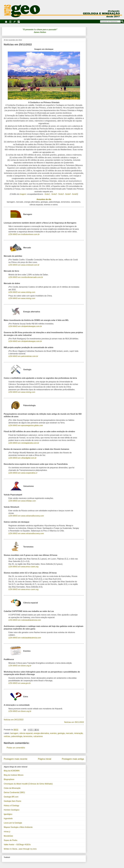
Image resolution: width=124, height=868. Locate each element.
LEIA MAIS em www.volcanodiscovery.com (26, 516)
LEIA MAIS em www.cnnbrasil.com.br (24, 265)
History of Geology (11, 806)
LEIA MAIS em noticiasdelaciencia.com (25, 620)
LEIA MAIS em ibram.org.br (20, 666)
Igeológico (8, 814)
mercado (69, 733)
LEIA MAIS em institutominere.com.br (24, 234)
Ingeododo (8, 818)
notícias (7, 736)
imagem (23, 194)
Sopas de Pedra (10, 840)
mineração (78, 733)
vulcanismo (38, 736)
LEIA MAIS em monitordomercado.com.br (26, 277)
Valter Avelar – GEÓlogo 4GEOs (17, 845)
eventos (53, 733)
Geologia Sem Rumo (12, 801)
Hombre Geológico (12, 810)
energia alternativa (41, 733)
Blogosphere (9, 779)
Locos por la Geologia (13, 823)
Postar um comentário (16, 748)
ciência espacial (26, 733)
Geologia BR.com (11, 797)
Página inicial (45, 759)
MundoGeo (8, 836)
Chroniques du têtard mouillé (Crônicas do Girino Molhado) (28, 784)
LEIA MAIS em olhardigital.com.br (22, 458)
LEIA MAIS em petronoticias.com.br (23, 356)
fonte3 (61, 194)
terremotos (28, 736)
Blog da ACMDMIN (12, 771)
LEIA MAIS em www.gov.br (20, 683)
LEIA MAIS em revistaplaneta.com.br (24, 443)
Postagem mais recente (16, 759)
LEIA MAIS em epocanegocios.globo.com (26, 425)
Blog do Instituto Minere (14, 775)
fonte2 (54, 194)
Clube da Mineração (12, 788)
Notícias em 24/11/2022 (14, 720)
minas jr (7, 832)
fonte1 (47, 194)
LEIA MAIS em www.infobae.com (22, 501)
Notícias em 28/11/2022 (74, 722)
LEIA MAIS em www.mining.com (22, 292)
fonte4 (68, 194)
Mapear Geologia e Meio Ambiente (18, 827)
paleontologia (17, 736)
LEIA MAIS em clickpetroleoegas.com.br (25, 326)
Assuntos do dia (44, 199)
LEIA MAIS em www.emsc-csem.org (23, 567)
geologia (61, 733)
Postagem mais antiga (73, 759)
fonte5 (75, 194)
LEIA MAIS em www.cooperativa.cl (23, 473)
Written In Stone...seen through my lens (20, 849)
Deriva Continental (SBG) (14, 792)
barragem (14, 733)
